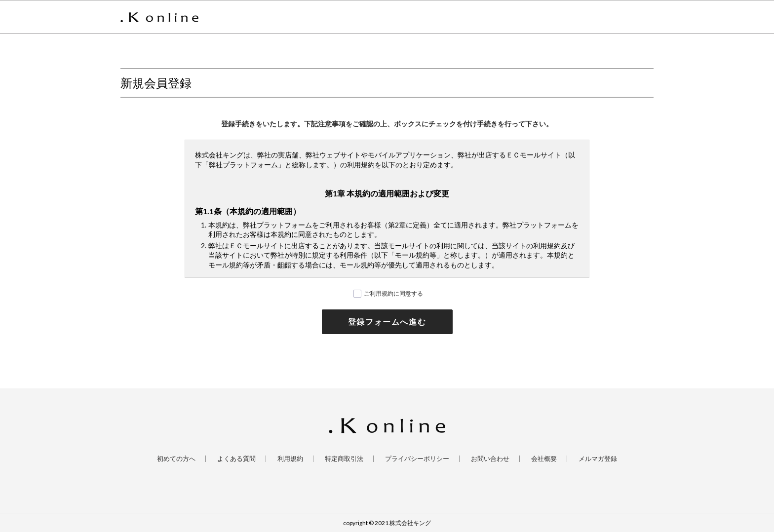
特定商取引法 (344, 459)
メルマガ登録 (598, 459)
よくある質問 (236, 459)
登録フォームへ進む (387, 322)
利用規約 (290, 459)
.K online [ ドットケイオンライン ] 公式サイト (159, 17)
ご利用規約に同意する (393, 293)
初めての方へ (176, 459)
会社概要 (544, 459)
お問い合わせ (490, 459)
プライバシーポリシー (417, 459)
